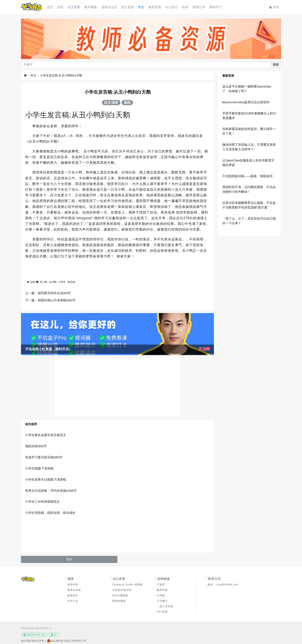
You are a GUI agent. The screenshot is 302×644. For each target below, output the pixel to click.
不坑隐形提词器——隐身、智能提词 (247, 176)
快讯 (60, 7)
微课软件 (73, 595)
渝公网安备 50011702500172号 (69, 641)
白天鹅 (53, 282)
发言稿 (71, 282)
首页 (50, 7)
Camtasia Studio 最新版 (128, 585)
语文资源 (128, 7)
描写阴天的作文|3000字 (54, 293)
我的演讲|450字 (36, 446)
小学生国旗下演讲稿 (39, 468)
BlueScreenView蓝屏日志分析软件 (246, 102)
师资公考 (199, 7)
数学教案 (91, 7)
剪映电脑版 (119, 601)
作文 (141, 7)
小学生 (62, 282)
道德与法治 (109, 7)
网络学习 (216, 7)
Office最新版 (120, 595)
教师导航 (162, 590)
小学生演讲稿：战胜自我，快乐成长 (50, 513)
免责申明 (73, 585)
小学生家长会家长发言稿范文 (46, 435)
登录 (274, 7)
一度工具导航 (165, 606)
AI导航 (161, 595)
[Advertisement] (117, 387)
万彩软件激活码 (122, 590)
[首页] (25, 75)
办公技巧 (172, 7)
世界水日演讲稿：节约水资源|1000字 (51, 491)
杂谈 (185, 7)
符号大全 (73, 601)
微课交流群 (74, 590)
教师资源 (155, 7)
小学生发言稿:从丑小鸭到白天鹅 (61, 75)
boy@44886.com (228, 585)
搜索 (276, 64)
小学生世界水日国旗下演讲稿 (46, 480)
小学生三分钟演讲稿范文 (42, 502)
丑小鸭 (43, 282)
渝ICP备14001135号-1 (34, 641)
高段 (127, 102)
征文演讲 (111, 102)
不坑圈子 (162, 601)
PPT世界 (162, 612)
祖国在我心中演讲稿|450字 (57, 300)
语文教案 (74, 7)
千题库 (161, 585)
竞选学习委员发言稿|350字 (44, 457)
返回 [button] (69, 559)
